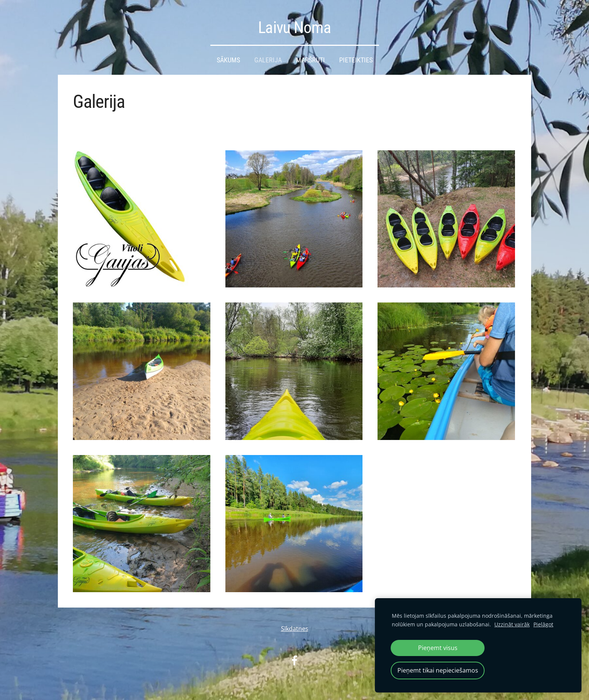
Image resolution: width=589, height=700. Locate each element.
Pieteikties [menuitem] (356, 60)
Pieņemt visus (438, 648)
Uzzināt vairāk (512, 624)
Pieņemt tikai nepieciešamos (438, 670)
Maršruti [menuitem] (310, 60)
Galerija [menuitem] (268, 60)
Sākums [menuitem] (228, 60)
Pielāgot (543, 624)
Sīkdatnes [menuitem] (295, 629)
